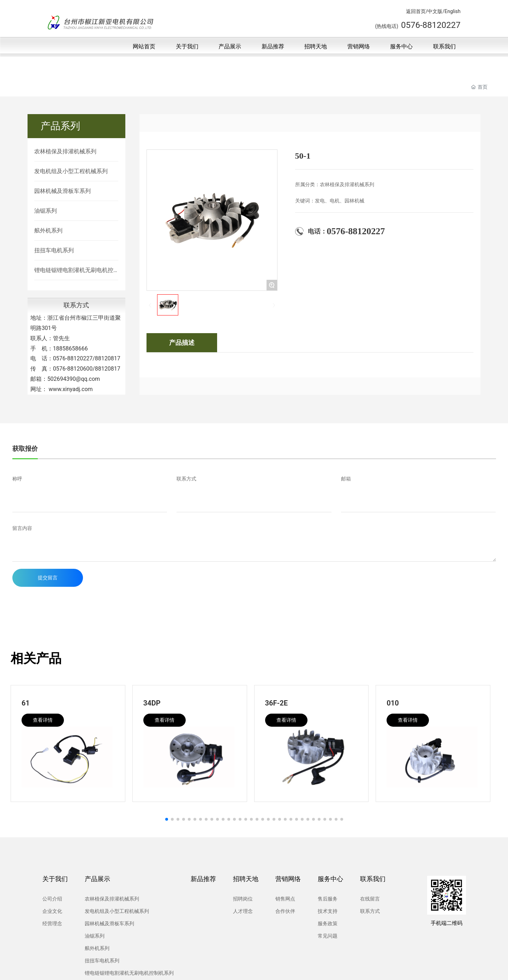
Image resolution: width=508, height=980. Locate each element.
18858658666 (70, 349)
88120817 (108, 358)
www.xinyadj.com (71, 389)
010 (393, 703)
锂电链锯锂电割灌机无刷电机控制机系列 (74, 271)
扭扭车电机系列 (54, 250)
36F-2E (277, 703)
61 (26, 703)
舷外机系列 (48, 231)
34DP (152, 703)
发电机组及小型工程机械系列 (71, 171)
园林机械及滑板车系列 (62, 191)
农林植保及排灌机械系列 (65, 151)
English (452, 11)
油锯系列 (46, 211)
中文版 (435, 11)
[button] (167, 819)
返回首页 (416, 11)
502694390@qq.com (74, 379)
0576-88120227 (73, 358)
